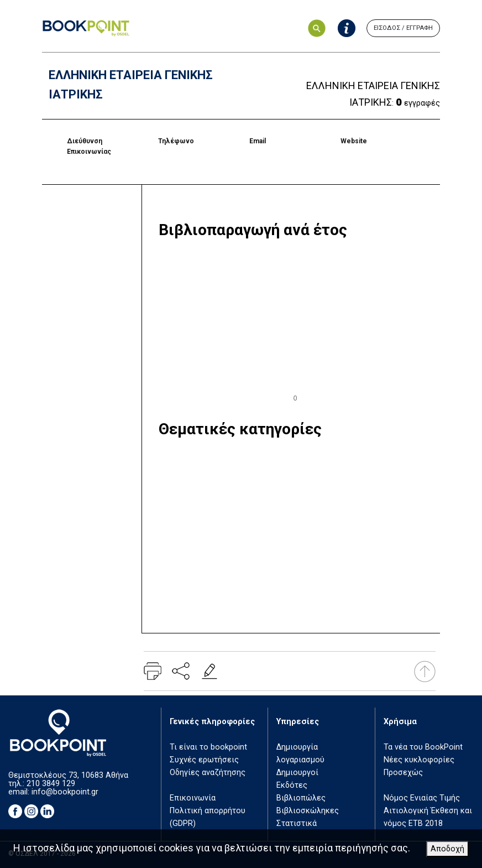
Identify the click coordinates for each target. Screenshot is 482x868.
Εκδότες (292, 785)
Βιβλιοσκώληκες (308, 811)
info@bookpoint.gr (65, 792)
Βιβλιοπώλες (301, 798)
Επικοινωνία (193, 798)
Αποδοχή (447, 849)
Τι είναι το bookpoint (208, 747)
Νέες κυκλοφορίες (419, 760)
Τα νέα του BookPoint (423, 747)
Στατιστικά (297, 823)
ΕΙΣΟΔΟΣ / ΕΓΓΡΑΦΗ (403, 28)
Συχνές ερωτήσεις (204, 760)
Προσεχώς (403, 773)
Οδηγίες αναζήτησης (208, 773)
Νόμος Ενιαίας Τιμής (422, 798)
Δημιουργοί (297, 773)
